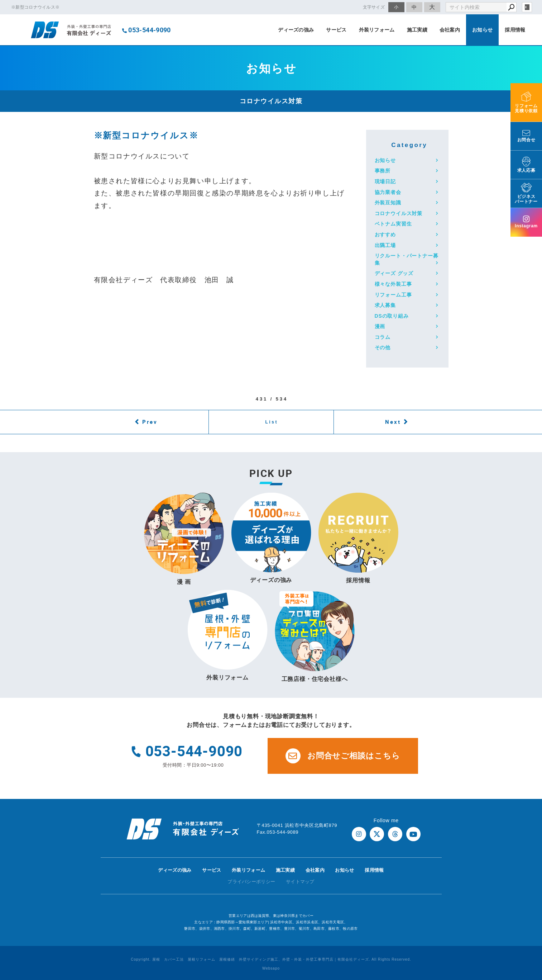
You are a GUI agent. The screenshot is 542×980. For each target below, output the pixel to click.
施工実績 (417, 30)
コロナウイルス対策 (399, 213)
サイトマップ (300, 882)
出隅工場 (385, 245)
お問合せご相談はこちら (343, 756)
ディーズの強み (296, 30)
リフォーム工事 (393, 295)
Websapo (271, 968)
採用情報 (515, 30)
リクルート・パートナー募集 (407, 259)
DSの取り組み (392, 316)
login (527, 7)
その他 (383, 347)
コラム (383, 337)
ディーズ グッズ (394, 273)
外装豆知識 (388, 203)
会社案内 (450, 30)
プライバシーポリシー (251, 882)
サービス (336, 30)
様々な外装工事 (393, 284)
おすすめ (385, 235)
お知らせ (482, 30)
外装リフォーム (377, 30)
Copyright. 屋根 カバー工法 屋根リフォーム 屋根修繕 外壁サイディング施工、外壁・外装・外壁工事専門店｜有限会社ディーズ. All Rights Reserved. (271, 959)
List (272, 422)
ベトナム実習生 (393, 224)
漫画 (380, 326)
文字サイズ (374, 7)
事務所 (383, 171)
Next (393, 422)
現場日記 (385, 181)
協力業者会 (388, 192)
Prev (150, 422)
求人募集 (385, 305)
